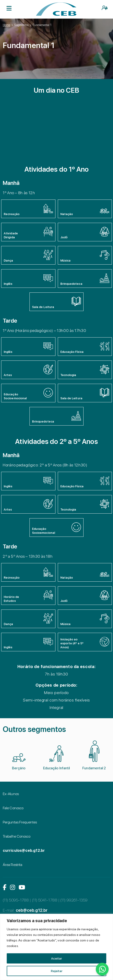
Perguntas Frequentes (20, 822)
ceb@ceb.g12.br (32, 910)
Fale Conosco (13, 808)
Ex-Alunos (11, 794)
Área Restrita (13, 865)
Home (6, 25)
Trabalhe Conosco (17, 836)
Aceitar (56, 958)
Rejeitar (57, 971)
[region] (56, 947)
